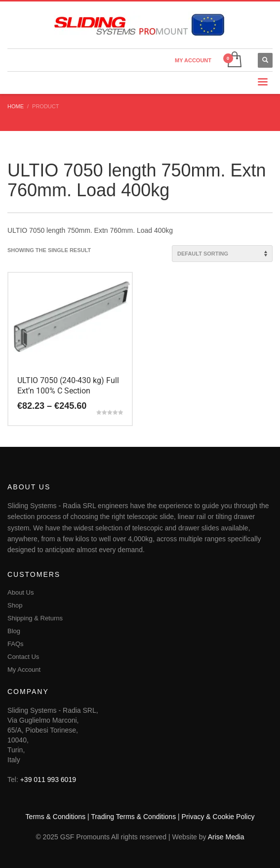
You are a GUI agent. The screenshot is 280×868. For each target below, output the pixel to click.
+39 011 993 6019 (48, 780)
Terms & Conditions (56, 817)
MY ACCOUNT (193, 60)
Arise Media (226, 837)
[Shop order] (222, 254)
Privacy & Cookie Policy (218, 817)
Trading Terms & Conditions (133, 817)
